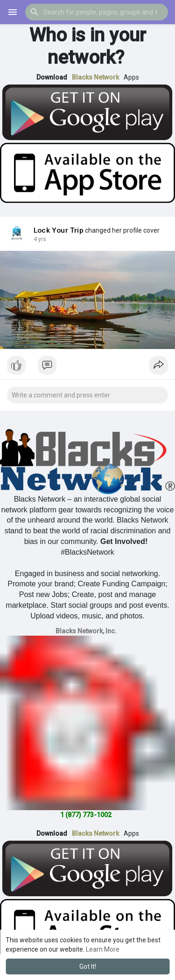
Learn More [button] (103, 949)
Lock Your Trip (59, 230)
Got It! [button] (88, 967)
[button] (97, 12)
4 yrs (40, 239)
